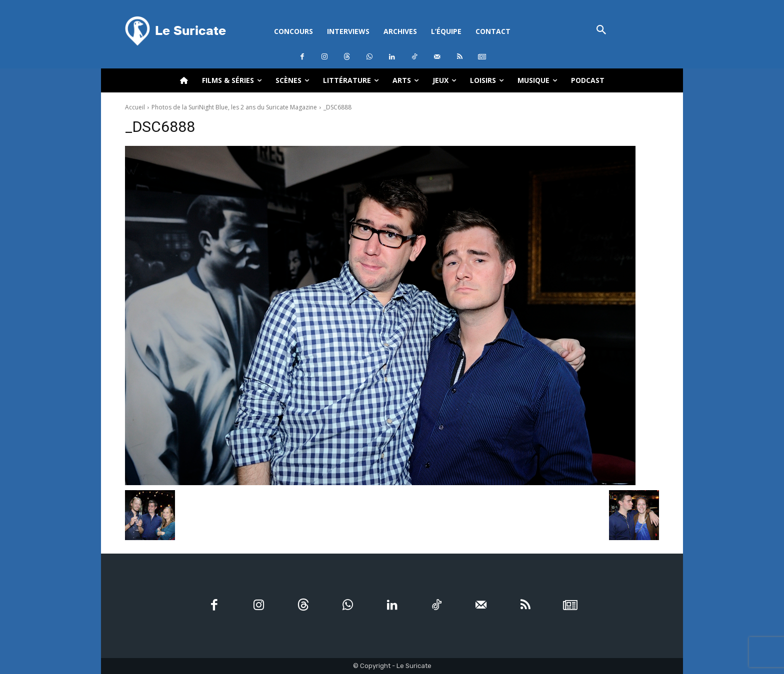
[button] (601, 31)
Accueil (135, 107)
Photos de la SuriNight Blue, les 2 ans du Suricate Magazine (234, 107)
